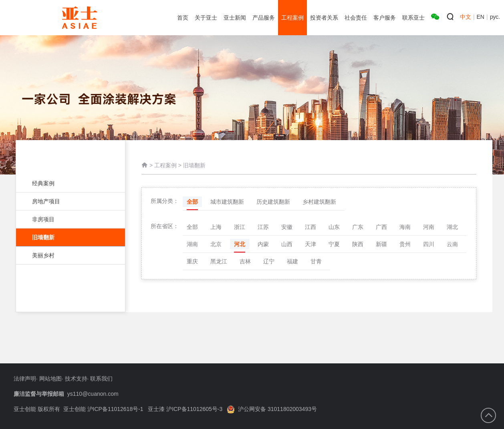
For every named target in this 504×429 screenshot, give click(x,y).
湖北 (452, 227)
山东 (334, 227)
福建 (292, 261)
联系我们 (101, 379)
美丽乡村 (67, 255)
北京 (216, 244)
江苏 (263, 227)
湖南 (192, 244)
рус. (495, 17)
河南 (429, 227)
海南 (405, 227)
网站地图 (50, 379)
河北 (240, 244)
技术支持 (76, 379)
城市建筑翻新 (227, 202)
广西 (381, 227)
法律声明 (25, 379)
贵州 (405, 244)
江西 (310, 227)
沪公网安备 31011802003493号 (272, 409)
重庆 (192, 261)
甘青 (316, 261)
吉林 (245, 261)
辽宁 (269, 261)
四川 (429, 244)
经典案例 (67, 183)
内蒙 (263, 244)
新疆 (381, 244)
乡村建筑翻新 (319, 202)
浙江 (240, 227)
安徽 (287, 227)
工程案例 (165, 166)
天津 (310, 244)
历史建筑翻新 (273, 202)
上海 (216, 227)
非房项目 (67, 219)
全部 (192, 202)
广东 (358, 227)
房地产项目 (67, 201)
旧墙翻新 (71, 237)
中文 (466, 17)
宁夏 (334, 244)
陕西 (358, 244)
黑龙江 (219, 261)
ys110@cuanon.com (93, 394)
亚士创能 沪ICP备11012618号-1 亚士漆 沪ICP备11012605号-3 (143, 409)
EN (481, 17)
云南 (452, 244)
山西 (287, 244)
